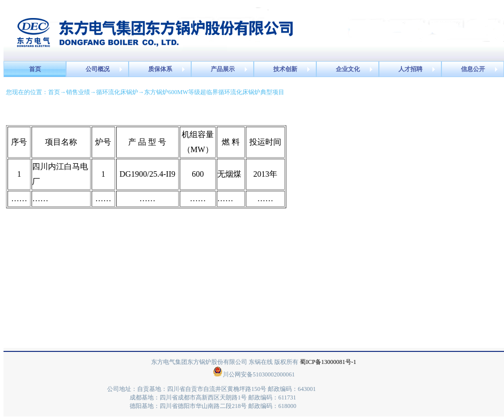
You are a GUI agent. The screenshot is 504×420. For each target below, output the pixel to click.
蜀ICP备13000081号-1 (328, 362)
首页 (54, 92)
